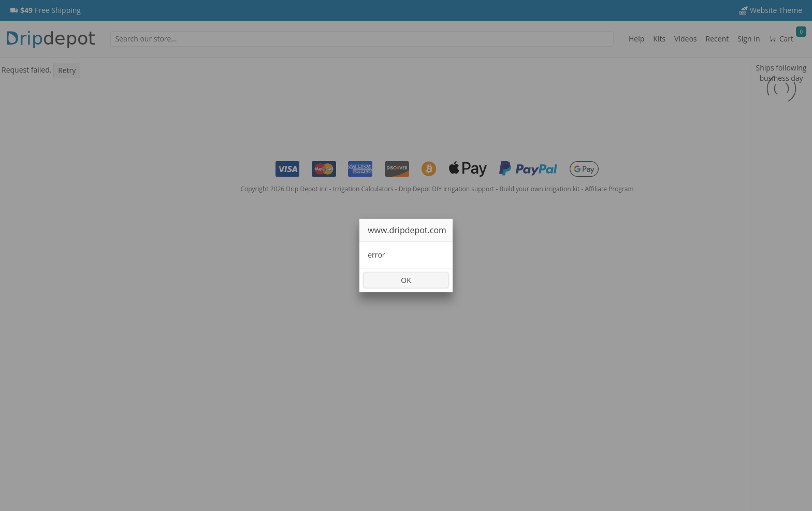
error (376, 255)
